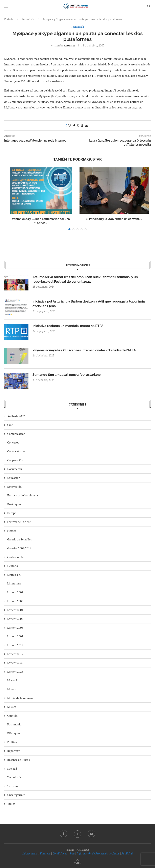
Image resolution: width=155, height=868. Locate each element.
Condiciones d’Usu (63, 853)
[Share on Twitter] (78, 126)
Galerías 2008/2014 (19, 548)
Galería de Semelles (19, 539)
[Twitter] (77, 834)
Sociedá (12, 769)
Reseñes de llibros (18, 760)
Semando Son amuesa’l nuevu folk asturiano (67, 375)
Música (12, 707)
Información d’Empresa (36, 853)
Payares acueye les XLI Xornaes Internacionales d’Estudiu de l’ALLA (84, 350)
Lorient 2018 (15, 645)
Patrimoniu (14, 724)
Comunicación (16, 434)
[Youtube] (91, 834)
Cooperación (15, 460)
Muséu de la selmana (20, 698)
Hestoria (13, 566)
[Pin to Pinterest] (82, 126)
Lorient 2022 (15, 663)
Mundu (12, 689)
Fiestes (12, 531)
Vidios (11, 804)
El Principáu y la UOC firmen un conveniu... (114, 219)
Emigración (14, 487)
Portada (9, 19)
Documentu (15, 469)
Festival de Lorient (19, 522)
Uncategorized (16, 795)
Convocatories (16, 451)
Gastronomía (15, 557)
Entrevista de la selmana (23, 495)
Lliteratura (14, 583)
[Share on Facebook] (74, 126)
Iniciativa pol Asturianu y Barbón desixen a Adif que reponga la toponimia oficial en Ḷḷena (89, 304)
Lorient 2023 (15, 672)
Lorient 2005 (15, 619)
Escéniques (14, 504)
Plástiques (14, 733)
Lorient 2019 (15, 654)
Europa (12, 513)
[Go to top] (77, 863)
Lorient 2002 (15, 592)
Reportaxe (14, 751)
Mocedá (12, 680)
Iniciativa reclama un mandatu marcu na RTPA (68, 326)
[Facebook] (64, 834)
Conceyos (13, 442)
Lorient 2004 (15, 610)
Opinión (12, 716)
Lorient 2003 (15, 601)
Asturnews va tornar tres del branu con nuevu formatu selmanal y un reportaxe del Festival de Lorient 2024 (85, 279)
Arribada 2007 (16, 416)
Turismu (13, 786)
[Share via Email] (86, 126)
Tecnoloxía (28, 19)
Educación (14, 478)
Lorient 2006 (15, 628)
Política (12, 742)
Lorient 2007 (15, 636)
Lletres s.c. (14, 575)
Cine (10, 425)
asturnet (70, 45)
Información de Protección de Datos (98, 853)
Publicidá (127, 853)
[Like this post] (69, 126)
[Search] (149, 6)
